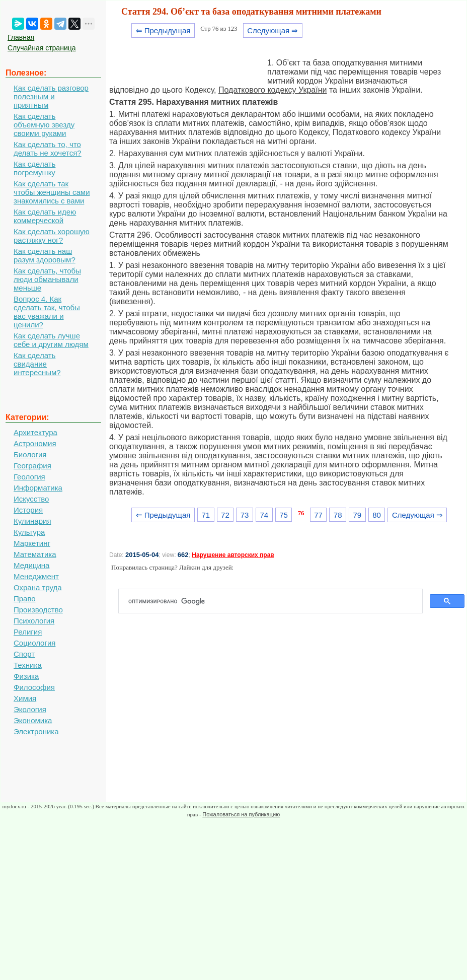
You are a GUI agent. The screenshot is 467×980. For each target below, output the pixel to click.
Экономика (33, 720)
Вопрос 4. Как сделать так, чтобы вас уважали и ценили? (47, 312)
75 (284, 515)
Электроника (36, 731)
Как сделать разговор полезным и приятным (51, 96)
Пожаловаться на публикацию (241, 814)
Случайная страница (42, 48)
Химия (25, 698)
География (32, 466)
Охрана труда (38, 587)
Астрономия (35, 443)
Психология (34, 621)
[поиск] (275, 601)
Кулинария (32, 521)
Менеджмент (36, 576)
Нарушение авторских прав (233, 555)
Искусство (31, 499)
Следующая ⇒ (273, 30)
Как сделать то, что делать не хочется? (48, 149)
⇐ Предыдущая (163, 30)
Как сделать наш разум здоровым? (45, 255)
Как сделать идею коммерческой (45, 216)
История (28, 510)
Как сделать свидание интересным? (37, 364)
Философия (34, 687)
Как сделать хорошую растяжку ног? (52, 236)
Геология (29, 477)
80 (377, 515)
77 (318, 515)
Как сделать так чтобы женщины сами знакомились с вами (52, 192)
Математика (35, 554)
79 (358, 515)
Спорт (24, 654)
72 (225, 515)
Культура (29, 532)
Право (25, 599)
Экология (30, 709)
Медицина (31, 565)
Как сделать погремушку (34, 168)
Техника (28, 665)
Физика (26, 676)
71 (206, 515)
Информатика (38, 488)
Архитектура (35, 432)
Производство (38, 610)
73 (245, 515)
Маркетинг (32, 543)
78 (338, 515)
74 (264, 515)
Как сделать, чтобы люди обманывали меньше (47, 279)
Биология (30, 454)
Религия (28, 632)
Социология (34, 643)
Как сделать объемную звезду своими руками (44, 125)
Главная (21, 37)
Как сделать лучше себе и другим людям (51, 340)
